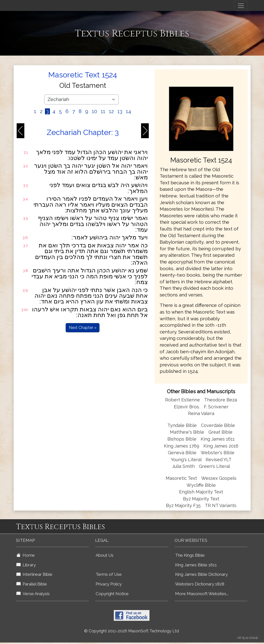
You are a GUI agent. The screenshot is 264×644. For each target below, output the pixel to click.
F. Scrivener (216, 407)
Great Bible (220, 432)
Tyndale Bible (182, 425)
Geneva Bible (182, 453)
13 (120, 111)
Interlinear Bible (34, 574)
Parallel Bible (32, 584)
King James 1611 (218, 439)
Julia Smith (184, 466)
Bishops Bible (182, 439)
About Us (105, 555)
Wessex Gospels (219, 478)
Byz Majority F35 (183, 505)
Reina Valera (201, 413)
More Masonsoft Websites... (202, 594)
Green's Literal (214, 466)
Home (26, 555)
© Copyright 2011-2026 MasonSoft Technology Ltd (132, 631)
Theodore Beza (221, 400)
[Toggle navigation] (241, 6)
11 (103, 111)
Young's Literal (187, 460)
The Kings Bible (190, 555)
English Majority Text (201, 492)
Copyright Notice (112, 594)
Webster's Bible (218, 453)
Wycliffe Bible (201, 485)
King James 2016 (221, 446)
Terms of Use (109, 574)
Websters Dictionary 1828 (200, 584)
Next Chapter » (83, 328)
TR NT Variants (221, 505)
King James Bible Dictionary (201, 574)
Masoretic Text (181, 478)
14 (129, 111)
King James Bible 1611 (196, 565)
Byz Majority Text (201, 499)
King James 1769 (182, 446)
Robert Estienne (183, 400)
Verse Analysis (33, 594)
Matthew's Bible (187, 432)
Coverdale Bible (218, 425)
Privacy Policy (109, 584)
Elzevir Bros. (187, 407)
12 (111, 111)
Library (26, 565)
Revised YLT (219, 460)
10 (94, 111)
